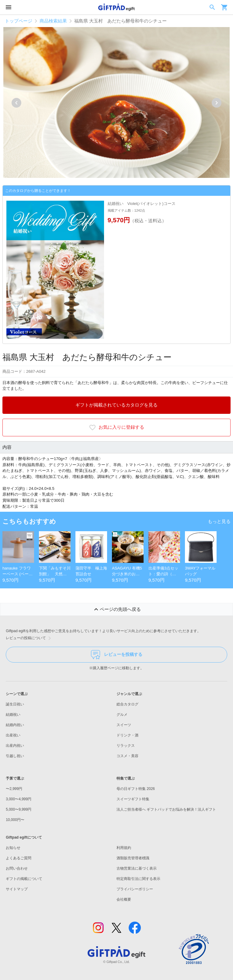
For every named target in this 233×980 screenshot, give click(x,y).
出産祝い (13, 735)
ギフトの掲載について (24, 879)
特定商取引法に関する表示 (138, 879)
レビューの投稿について (30, 638)
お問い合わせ (17, 868)
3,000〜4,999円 (19, 799)
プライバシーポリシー (135, 889)
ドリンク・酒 (127, 735)
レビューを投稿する (117, 655)
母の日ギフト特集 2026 (136, 789)
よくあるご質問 (19, 858)
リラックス (126, 746)
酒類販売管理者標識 (133, 858)
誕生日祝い (15, 704)
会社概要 (124, 899)
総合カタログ (127, 704)
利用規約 (124, 848)
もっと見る (219, 521)
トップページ (19, 21)
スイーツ (124, 725)
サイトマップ (17, 889)
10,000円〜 (15, 820)
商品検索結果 (53, 21)
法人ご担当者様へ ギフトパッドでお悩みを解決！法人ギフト (166, 809)
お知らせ (13, 848)
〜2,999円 (14, 789)
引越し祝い (15, 756)
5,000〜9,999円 (19, 809)
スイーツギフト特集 (133, 799)
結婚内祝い (15, 725)
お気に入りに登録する (117, 428)
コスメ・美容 (127, 756)
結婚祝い (13, 715)
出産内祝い (15, 746)
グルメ (122, 715)
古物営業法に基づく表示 (137, 868)
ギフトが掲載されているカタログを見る (117, 405)
